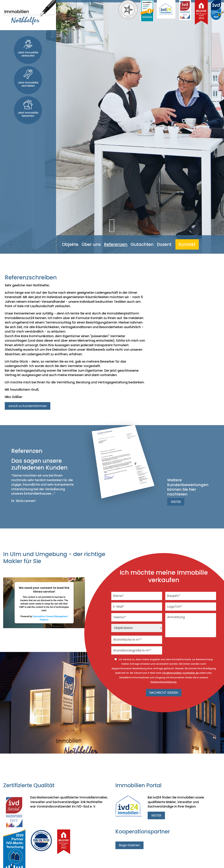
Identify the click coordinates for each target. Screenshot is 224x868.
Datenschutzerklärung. (164, 682)
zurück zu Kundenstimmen (28, 406)
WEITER (176, 502)
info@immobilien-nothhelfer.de (180, 673)
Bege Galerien (129, 845)
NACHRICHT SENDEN (164, 693)
